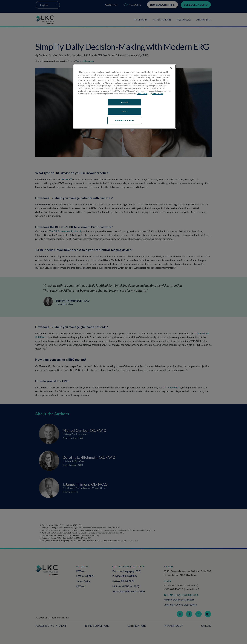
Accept (125, 102)
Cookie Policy (142, 94)
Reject (125, 111)
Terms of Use (158, 94)
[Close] (171, 68)
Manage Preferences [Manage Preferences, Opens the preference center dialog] (125, 120)
